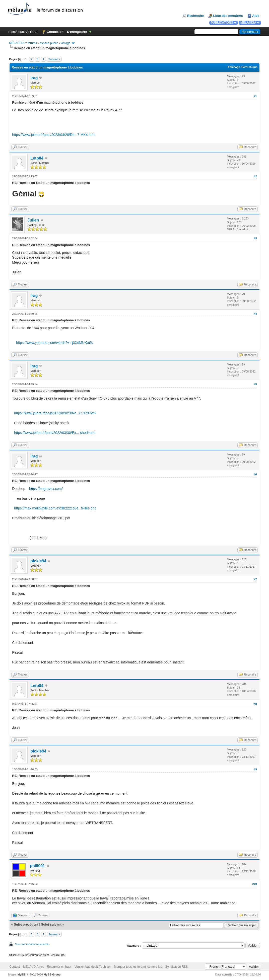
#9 (255, 769)
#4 (255, 314)
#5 (255, 384)
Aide (256, 16)
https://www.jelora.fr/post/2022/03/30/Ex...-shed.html (55, 433)
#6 (255, 474)
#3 (255, 238)
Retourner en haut (59, 967)
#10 (254, 884)
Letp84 (37, 158)
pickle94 (38, 561)
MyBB (21, 974)
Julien (33, 220)
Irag (34, 78)
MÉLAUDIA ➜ (250, 23)
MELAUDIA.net (33, 967)
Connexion (55, 32)
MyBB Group (52, 974)
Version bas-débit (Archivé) (93, 967)
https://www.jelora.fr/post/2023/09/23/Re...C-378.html (55, 413)
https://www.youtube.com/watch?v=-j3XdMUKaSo (55, 343)
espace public (49, 43)
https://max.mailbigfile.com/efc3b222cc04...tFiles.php (55, 508)
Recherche (195, 16)
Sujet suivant (51, 924)
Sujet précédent (26, 924)
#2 (255, 176)
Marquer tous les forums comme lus (138, 967)
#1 (255, 96)
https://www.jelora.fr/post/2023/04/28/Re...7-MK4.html (54, 135)
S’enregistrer (77, 32)
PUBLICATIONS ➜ (224, 23)
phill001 (37, 866)
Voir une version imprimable (32, 944)
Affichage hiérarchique (242, 67)
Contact (15, 967)
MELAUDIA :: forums (23, 43)
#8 (255, 704)
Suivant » (54, 59)
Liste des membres (228, 16)
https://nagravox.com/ (46, 489)
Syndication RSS (177, 967)
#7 (255, 579)
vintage (66, 43)
